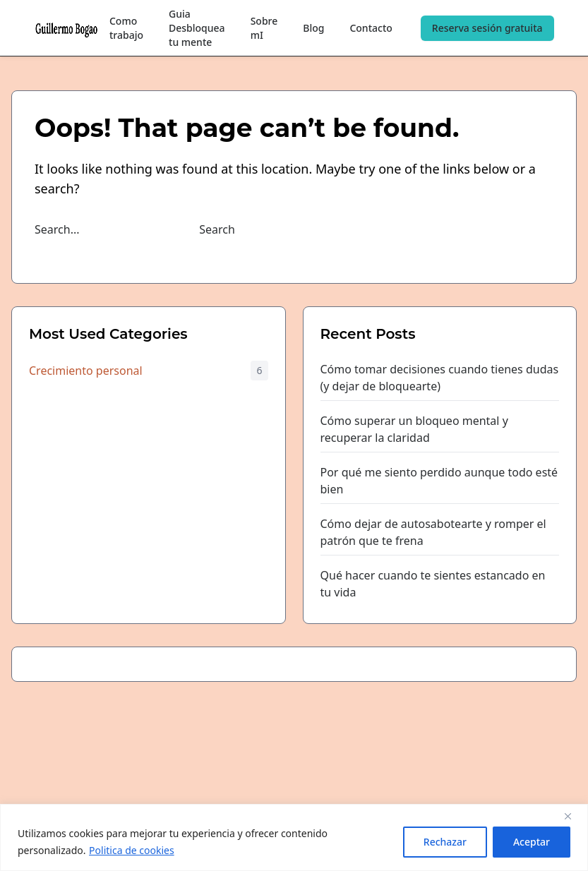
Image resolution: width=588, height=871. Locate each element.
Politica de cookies (132, 850)
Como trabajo (126, 28)
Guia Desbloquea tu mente (197, 28)
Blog (313, 28)
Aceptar (532, 842)
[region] (294, 837)
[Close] (573, 816)
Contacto (371, 28)
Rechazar (445, 842)
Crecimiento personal (86, 371)
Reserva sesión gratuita (487, 28)
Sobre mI (264, 28)
